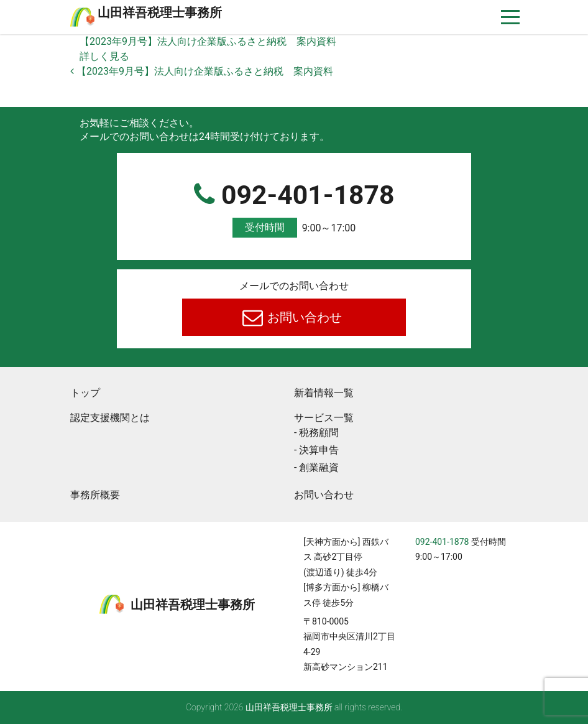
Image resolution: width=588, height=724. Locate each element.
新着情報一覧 (324, 393)
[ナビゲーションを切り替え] (511, 17)
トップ (85, 393)
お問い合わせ (304, 317)
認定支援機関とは (110, 418)
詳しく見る (104, 56)
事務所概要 (95, 495)
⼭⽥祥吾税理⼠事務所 (160, 12)
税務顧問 (319, 433)
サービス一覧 (324, 418)
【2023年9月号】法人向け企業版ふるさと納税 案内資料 (208, 41)
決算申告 (319, 450)
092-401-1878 (294, 209)
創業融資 (319, 467)
